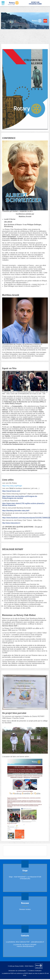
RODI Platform (29, 966)
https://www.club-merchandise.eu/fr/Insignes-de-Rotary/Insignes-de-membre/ (20, 497)
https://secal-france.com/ (11, 491)
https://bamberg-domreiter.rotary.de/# (16, 511)
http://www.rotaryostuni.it (11, 523)
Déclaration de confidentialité (17, 971)
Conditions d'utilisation (35, 971)
